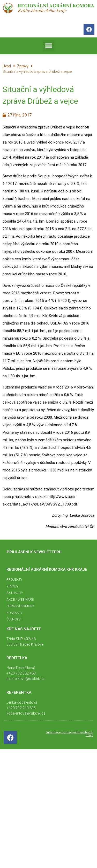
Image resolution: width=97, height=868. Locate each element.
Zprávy (23, 66)
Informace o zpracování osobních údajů (70, 734)
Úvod (7, 66)
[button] (48, 46)
